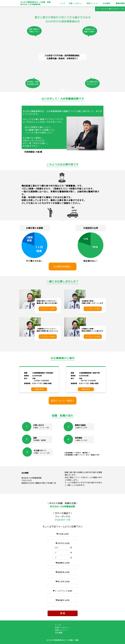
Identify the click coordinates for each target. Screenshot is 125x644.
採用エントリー (93, 3)
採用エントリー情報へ (63, 401)
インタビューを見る (48, 309)
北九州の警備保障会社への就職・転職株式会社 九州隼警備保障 (35, 3)
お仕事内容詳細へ (63, 267)
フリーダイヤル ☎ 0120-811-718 (110, 9)
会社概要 (106, 3)
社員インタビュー (76, 3)
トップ (62, 3)
